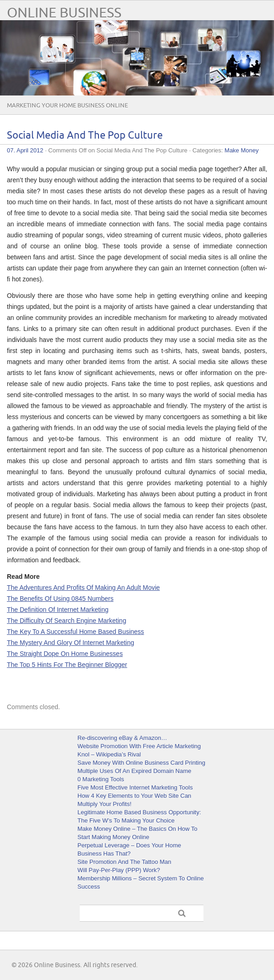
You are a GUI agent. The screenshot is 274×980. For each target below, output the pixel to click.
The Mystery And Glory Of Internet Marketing (71, 643)
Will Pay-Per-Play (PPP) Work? (119, 870)
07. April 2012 (25, 150)
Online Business (64, 13)
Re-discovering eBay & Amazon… (122, 738)
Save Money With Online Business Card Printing (141, 763)
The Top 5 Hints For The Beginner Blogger (67, 665)
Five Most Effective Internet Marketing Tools (135, 787)
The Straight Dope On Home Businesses (65, 654)
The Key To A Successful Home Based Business (75, 632)
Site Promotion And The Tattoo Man (124, 862)
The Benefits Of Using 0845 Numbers (60, 599)
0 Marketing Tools (101, 779)
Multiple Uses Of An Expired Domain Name (134, 771)
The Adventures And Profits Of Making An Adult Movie (83, 588)
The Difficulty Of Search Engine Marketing (66, 621)
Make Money (241, 150)
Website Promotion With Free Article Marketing (139, 746)
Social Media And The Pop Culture (85, 136)
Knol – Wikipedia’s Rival (109, 754)
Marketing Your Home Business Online (67, 106)
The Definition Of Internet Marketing (58, 610)
